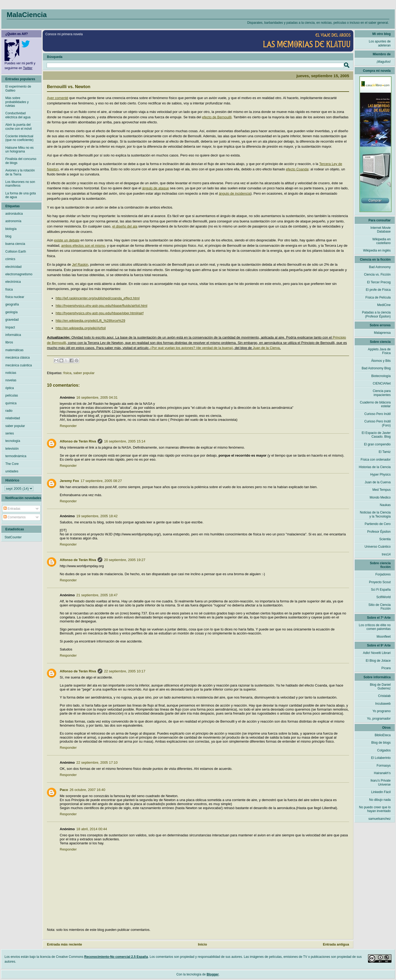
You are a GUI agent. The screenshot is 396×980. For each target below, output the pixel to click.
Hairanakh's (382, 773)
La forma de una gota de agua (21, 195)
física (67, 373)
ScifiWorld (383, 597)
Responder (68, 426)
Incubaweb (383, 704)
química (11, 403)
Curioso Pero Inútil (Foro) (377, 423)
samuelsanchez (380, 819)
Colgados (384, 750)
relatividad (13, 418)
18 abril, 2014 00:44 (92, 829)
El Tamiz (385, 452)
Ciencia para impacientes (382, 393)
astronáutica (14, 214)
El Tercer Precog (379, 282)
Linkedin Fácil (381, 792)
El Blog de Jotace (378, 661)
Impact (10, 327)
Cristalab (384, 696)
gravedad (12, 320)
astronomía (13, 221)
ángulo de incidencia (235, 193)
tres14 (386, 554)
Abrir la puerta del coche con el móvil (19, 127)
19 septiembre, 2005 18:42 (97, 516)
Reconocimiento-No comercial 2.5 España (116, 957)
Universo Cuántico (378, 547)
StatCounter (13, 537)
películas (12, 395)
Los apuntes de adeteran (380, 43)
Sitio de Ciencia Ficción (380, 607)
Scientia (385, 539)
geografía (12, 304)
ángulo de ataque (155, 188)
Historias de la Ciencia (375, 467)
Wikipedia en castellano (381, 241)
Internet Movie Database (381, 230)
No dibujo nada (380, 800)
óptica (10, 388)
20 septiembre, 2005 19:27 (125, 560)
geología (11, 312)
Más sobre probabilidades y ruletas (17, 102)
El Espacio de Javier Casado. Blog (376, 435)
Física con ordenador (376, 460)
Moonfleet (384, 637)
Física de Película (378, 297)
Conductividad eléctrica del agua (18, 115)
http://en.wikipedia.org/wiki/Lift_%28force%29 (91, 321)
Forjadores (383, 574)
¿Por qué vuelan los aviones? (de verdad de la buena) (191, 348)
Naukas (385, 505)
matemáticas (14, 350)
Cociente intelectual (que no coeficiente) (19, 138)
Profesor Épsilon (379, 532)
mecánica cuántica (19, 365)
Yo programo (382, 711)
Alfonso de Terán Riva (78, 441)
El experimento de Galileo (18, 88)
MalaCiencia (27, 15)
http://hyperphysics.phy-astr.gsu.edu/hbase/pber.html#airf (100, 313)
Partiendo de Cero (378, 524)
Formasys (384, 766)
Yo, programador (379, 719)
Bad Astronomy (380, 267)
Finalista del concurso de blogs (21, 161)
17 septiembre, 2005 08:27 (101, 481)
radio (9, 411)
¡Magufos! (384, 62)
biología (11, 229)
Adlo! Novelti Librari (377, 653)
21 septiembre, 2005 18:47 (97, 595)
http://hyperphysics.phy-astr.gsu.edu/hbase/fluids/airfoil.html (102, 306)
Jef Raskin (80, 264)
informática (13, 335)
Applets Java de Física (379, 351)
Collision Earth (16, 252)
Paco (64, 790)
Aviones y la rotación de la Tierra (20, 172)
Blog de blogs (381, 743)
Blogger (213, 974)
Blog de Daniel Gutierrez (380, 687)
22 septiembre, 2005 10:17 (125, 671)
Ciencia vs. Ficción (377, 275)
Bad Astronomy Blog (376, 368)
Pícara (386, 668)
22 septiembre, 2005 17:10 (97, 763)
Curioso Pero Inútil (377, 414)
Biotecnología (381, 376)
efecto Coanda (297, 169)
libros (9, 342)
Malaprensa (382, 333)
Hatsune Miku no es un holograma (19, 150)
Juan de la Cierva (266, 348)
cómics (10, 259)
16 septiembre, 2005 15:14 (125, 441)
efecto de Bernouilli (217, 117)
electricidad (13, 267)
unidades (12, 471)
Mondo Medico (380, 497)
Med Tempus (382, 490)
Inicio (202, 944)
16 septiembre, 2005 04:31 (97, 397)
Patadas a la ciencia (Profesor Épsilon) (376, 314)
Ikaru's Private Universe (381, 782)
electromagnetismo (19, 274)
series (10, 433)
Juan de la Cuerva (378, 482)
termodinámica (16, 456)
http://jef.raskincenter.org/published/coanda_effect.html (98, 298)
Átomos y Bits (381, 361)
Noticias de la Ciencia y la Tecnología (375, 514)
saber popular (84, 373)
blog (8, 236)
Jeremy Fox (69, 481)
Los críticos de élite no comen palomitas (375, 627)
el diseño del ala (125, 226)
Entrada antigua (336, 944)
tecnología (13, 441)
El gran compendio (377, 444)
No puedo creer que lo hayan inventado (375, 809)
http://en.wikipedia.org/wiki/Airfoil (81, 328)
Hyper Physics (380, 475)
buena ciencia (15, 244)
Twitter (28, 68)
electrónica (13, 282)
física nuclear (15, 297)
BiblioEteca (383, 735)
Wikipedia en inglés (377, 250)
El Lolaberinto (381, 758)
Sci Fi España (381, 590)
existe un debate (67, 240)
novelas (11, 380)
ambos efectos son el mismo (83, 246)
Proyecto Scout (380, 582)
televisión (12, 449)
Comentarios (15, 517)
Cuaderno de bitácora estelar (375, 404)
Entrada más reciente (65, 944)
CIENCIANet (382, 383)
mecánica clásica (17, 358)
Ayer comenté (58, 98)
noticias (11, 373)
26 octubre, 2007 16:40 (87, 790)
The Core (12, 464)
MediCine (384, 305)
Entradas (12, 509)
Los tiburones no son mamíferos (20, 184)
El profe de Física (378, 290)
